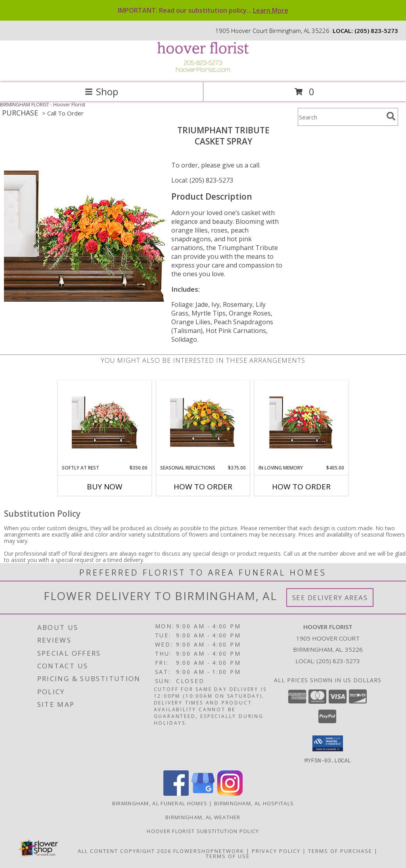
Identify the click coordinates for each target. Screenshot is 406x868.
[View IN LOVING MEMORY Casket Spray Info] (302, 422)
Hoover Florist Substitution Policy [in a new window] (203, 831)
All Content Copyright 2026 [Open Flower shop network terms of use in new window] (124, 851)
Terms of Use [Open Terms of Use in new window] (228, 856)
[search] (391, 116)
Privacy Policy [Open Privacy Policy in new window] (276, 851)
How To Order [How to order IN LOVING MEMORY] (301, 487)
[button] (328, 743)
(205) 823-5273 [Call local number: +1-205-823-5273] (376, 31)
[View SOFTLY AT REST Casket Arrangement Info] (105, 422)
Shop (101, 91)
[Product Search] (341, 117)
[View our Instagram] (230, 793)
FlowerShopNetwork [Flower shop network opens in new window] (209, 851)
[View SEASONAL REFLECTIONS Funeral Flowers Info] (203, 423)
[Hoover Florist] (203, 71)
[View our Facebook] (176, 793)
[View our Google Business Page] (203, 793)
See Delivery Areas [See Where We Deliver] (330, 598)
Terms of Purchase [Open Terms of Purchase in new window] (340, 851)
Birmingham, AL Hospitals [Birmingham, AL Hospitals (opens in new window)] (254, 803)
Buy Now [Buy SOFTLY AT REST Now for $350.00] (105, 487)
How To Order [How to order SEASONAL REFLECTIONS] (203, 487)
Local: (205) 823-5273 (202, 180)
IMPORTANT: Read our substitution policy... (203, 10)
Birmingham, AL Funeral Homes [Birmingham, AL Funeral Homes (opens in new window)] (160, 803)
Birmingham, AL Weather (203, 817)
